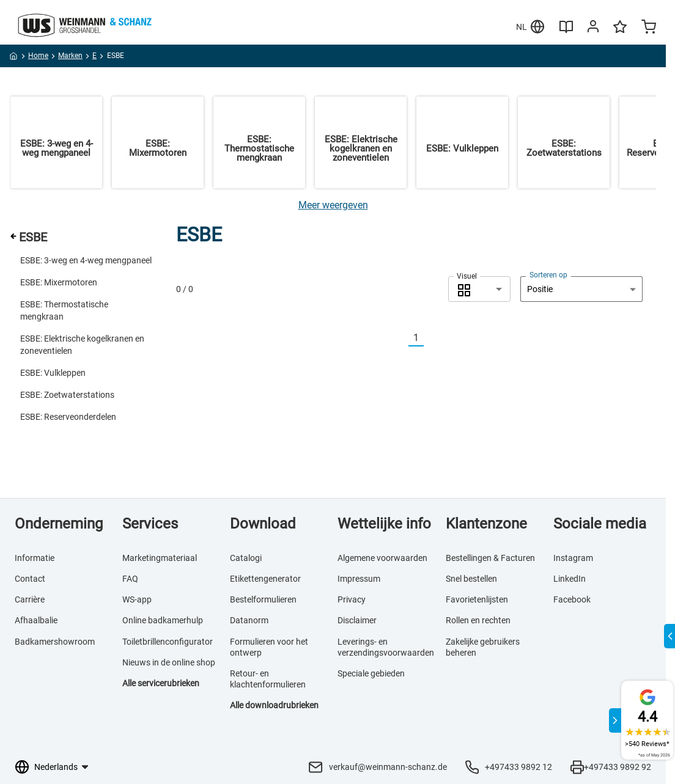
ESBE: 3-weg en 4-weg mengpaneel (86, 260)
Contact (30, 579)
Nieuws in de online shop (169, 662)
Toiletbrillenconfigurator (168, 642)
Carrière (30, 599)
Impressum (359, 579)
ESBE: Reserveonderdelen (68, 417)
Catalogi (246, 558)
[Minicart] (649, 28)
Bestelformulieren (263, 599)
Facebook (572, 599)
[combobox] (479, 289)
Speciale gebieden (371, 673)
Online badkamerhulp (163, 620)
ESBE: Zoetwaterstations (67, 395)
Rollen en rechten (478, 620)
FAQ (130, 579)
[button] (479, 289)
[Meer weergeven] (333, 205)
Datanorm (249, 620)
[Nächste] (431, 338)
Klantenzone (486, 524)
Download (263, 524)
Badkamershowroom (55, 642)
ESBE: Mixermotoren (59, 282)
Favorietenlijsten (477, 599)
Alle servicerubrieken (161, 683)
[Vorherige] (401, 338)
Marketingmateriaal (160, 558)
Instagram (573, 558)
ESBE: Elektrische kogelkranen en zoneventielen (82, 345)
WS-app (137, 599)
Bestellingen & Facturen (490, 558)
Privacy (352, 599)
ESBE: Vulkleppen (53, 373)
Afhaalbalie (36, 620)
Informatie (35, 558)
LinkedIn (570, 579)
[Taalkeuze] (61, 767)
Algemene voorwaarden (382, 558)
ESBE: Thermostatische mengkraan (64, 310)
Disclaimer (357, 620)
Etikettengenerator (265, 579)
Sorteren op (548, 275)
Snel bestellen (471, 579)
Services (150, 524)
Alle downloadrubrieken (274, 705)
